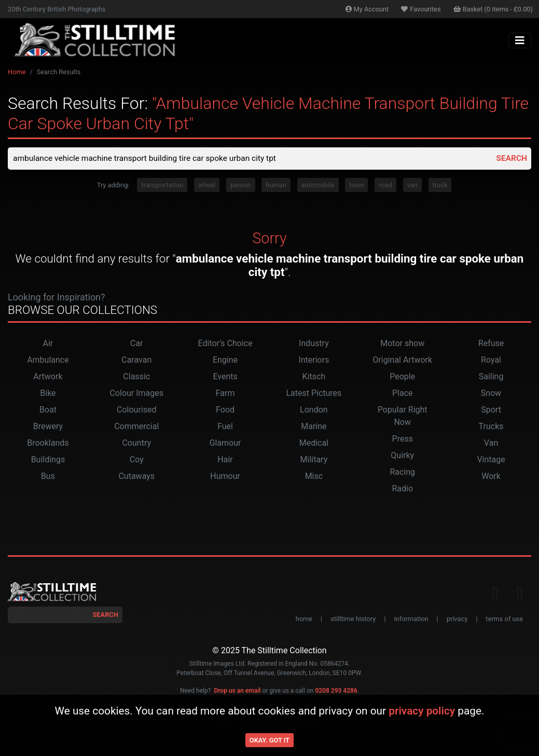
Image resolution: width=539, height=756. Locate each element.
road (385, 185)
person (240, 185)
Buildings (48, 460)
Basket (493, 9)
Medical (314, 443)
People (402, 377)
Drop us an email (237, 691)
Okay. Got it (269, 740)
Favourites (421, 9)
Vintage (491, 460)
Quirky (402, 456)
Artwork (48, 377)
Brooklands (48, 443)
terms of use (504, 619)
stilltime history (353, 619)
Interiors (314, 360)
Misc (314, 477)
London (314, 410)
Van (491, 443)
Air (48, 344)
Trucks (491, 427)
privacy (457, 619)
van (412, 185)
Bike (48, 394)
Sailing (491, 377)
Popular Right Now (403, 416)
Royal (491, 360)
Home (17, 72)
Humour (225, 477)
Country (136, 443)
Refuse (491, 344)
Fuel (225, 427)
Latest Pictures (314, 394)
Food (225, 410)
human (276, 185)
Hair (225, 460)
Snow (491, 394)
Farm (225, 394)
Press (403, 439)
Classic (136, 377)
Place (403, 394)
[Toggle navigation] (520, 40)
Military (314, 460)
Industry (314, 344)
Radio (402, 489)
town (356, 185)
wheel (207, 185)
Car (137, 344)
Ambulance (48, 360)
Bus (48, 477)
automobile (318, 185)
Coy (137, 460)
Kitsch (314, 377)
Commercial (136, 427)
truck (440, 185)
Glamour (225, 443)
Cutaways (136, 477)
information (411, 619)
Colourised (136, 410)
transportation (162, 185)
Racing (402, 472)
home (304, 619)
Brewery (48, 427)
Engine (225, 360)
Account (367, 9)
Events (225, 377)
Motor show (402, 344)
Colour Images (136, 394)
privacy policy (422, 711)
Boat (48, 410)
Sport (491, 410)
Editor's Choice (225, 344)
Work (491, 477)
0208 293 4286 (336, 691)
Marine (314, 427)
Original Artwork (402, 360)
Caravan (136, 360)
